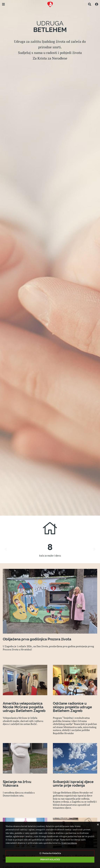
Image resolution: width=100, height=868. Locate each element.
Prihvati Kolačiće (50, 860)
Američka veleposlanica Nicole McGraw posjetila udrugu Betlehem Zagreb (24, 707)
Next (94, 549)
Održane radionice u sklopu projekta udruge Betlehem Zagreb (72, 707)
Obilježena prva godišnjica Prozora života (37, 639)
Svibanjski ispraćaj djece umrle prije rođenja (73, 784)
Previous (6, 549)
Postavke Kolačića (50, 853)
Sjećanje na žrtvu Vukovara (17, 784)
